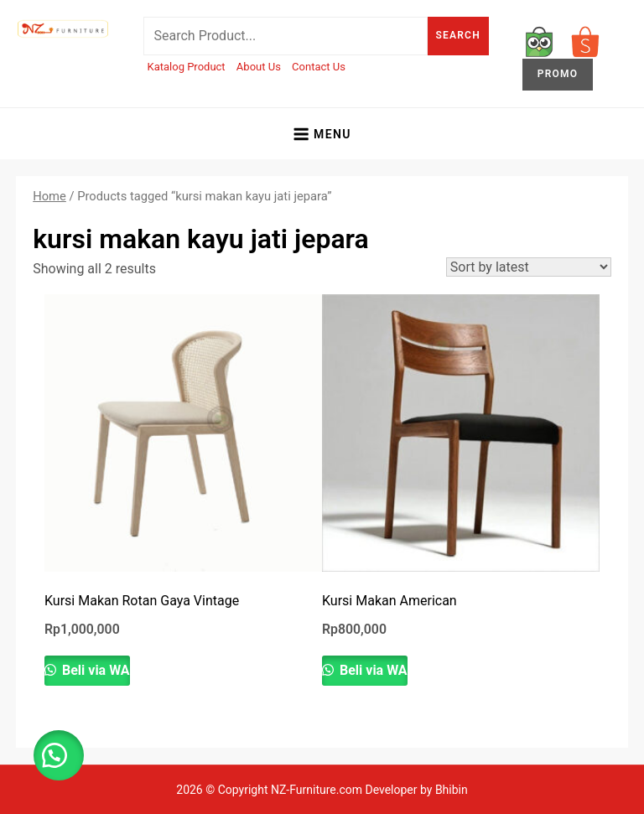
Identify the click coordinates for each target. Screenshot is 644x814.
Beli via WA (94, 670)
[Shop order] (529, 267)
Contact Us (319, 67)
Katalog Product (187, 67)
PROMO (558, 74)
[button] (59, 755)
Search (458, 35)
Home (49, 196)
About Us (259, 67)
